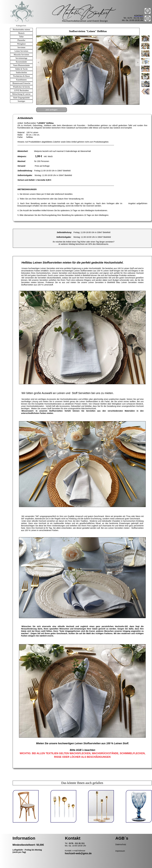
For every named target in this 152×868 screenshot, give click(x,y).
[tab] (145, 38)
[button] (38, 62)
